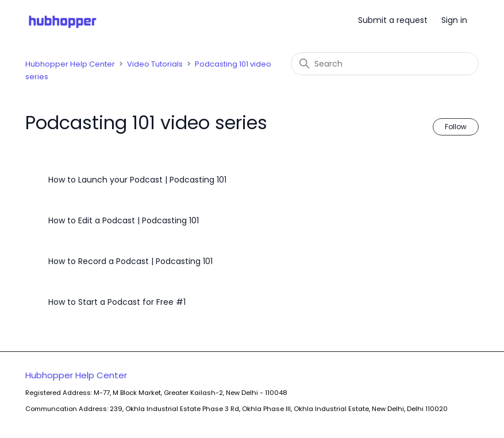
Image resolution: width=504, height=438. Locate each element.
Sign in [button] (454, 20)
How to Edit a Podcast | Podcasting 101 (124, 220)
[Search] (385, 64)
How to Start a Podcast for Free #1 (117, 302)
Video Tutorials (155, 64)
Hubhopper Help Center (70, 64)
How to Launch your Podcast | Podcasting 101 (137, 180)
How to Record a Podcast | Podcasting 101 (130, 261)
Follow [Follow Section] (456, 127)
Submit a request (393, 20)
